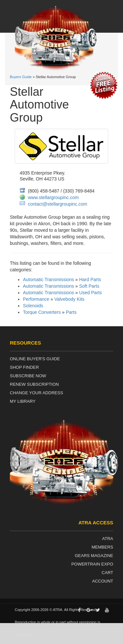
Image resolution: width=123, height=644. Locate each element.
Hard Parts (90, 280)
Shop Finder (24, 367)
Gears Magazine (94, 556)
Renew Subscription (34, 384)
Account (103, 581)
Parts (71, 312)
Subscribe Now (28, 376)
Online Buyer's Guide (35, 359)
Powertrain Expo (92, 564)
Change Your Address (36, 393)
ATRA (108, 539)
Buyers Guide (21, 77)
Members (102, 547)
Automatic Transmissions (49, 280)
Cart (107, 573)
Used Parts (90, 293)
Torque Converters (42, 312)
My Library (23, 401)
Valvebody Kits (70, 299)
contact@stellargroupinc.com (58, 204)
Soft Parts (89, 286)
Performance (36, 299)
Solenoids (33, 306)
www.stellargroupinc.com (53, 197)
